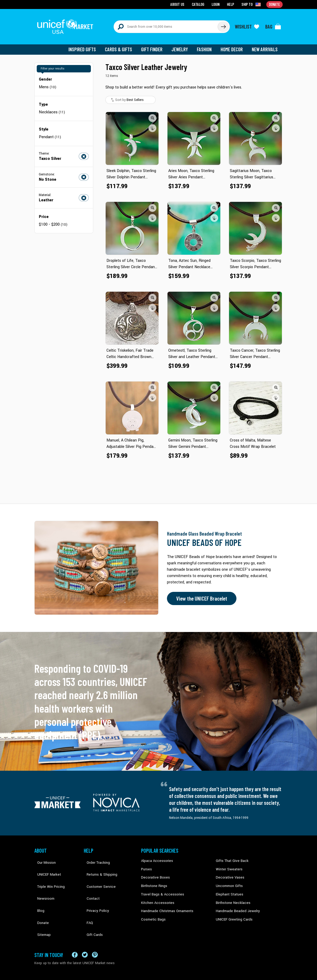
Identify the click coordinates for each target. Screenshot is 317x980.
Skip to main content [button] (158, 0)
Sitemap (40, 904)
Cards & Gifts (122, 45)
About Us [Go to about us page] (180, 4)
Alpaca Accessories (155, 856)
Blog (38, 888)
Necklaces (51, 107)
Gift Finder (155, 45)
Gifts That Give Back (230, 856)
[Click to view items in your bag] (273, 24)
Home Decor (233, 45)
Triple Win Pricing (47, 872)
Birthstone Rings (153, 880)
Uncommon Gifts (229, 880)
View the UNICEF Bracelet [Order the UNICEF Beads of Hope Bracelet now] (200, 594)
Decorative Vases (229, 872)
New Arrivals (265, 45)
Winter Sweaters (228, 864)
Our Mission (43, 856)
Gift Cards (91, 904)
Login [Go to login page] (217, 4)
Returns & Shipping (98, 864)
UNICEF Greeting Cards (232, 912)
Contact (90, 880)
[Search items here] (166, 24)
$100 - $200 (53, 218)
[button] (153, 113)
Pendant (50, 131)
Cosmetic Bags (152, 912)
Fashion (206, 45)
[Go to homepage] (67, 24)
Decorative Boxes (154, 872)
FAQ (87, 896)
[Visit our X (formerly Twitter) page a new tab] (85, 930)
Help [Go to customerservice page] (232, 4)
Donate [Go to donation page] (275, 4)
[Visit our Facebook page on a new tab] (75, 930)
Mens (47, 82)
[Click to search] (223, 24)
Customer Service (97, 872)
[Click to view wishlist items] (247, 24)
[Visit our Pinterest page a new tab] (95, 930)
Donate (40, 896)
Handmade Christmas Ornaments (166, 904)
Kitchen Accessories (156, 896)
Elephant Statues (228, 888)
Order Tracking (94, 856)
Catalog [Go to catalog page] (200, 4)
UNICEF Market (45, 864)
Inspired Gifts (87, 45)
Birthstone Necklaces (231, 896)
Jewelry (182, 45)
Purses (146, 864)
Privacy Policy (94, 888)
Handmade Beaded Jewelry (235, 904)
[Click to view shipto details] (252, 4)
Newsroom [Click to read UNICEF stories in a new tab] (42, 880)
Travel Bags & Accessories (160, 888)
